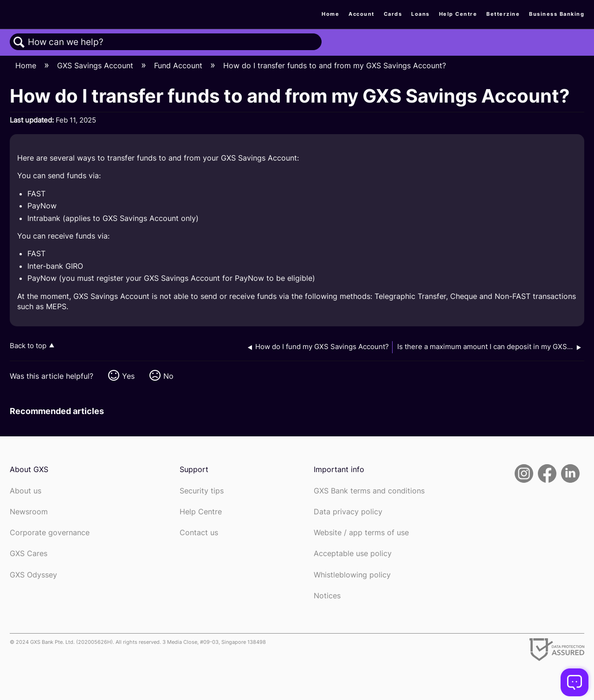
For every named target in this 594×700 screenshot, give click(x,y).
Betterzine (503, 14)
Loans (420, 14)
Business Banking (557, 14)
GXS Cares (29, 554)
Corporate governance (50, 533)
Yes (128, 376)
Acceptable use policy (353, 554)
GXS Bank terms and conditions (369, 491)
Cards (393, 14)
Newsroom (29, 512)
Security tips (202, 491)
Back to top (28, 346)
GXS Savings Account (96, 65)
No (168, 376)
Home (330, 14)
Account (362, 14)
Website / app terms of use (361, 533)
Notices (327, 596)
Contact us (199, 533)
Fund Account (179, 65)
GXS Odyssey (33, 575)
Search (19, 42)
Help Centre (458, 14)
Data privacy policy (348, 512)
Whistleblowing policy (352, 575)
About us (26, 491)
